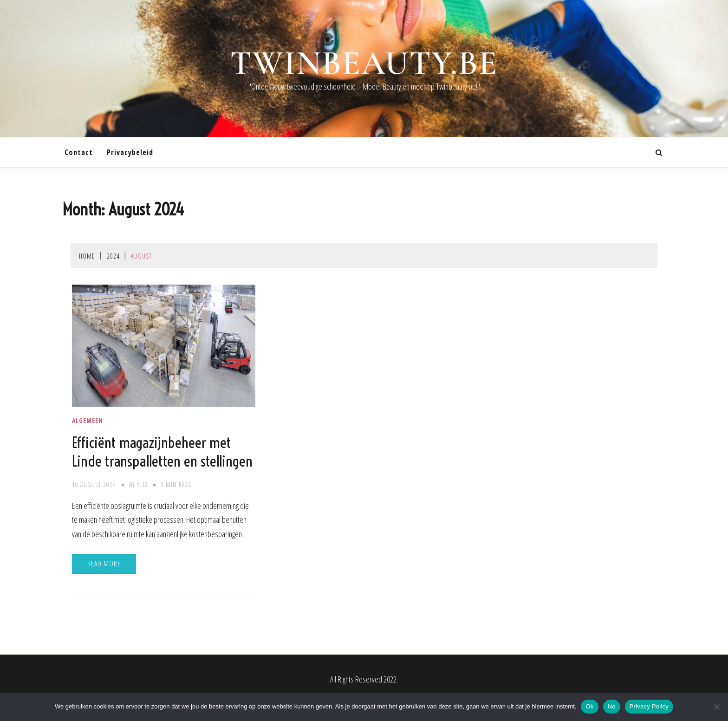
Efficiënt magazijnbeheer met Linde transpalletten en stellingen (162, 452)
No (612, 706)
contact (79, 152)
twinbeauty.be (364, 63)
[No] (716, 707)
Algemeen (88, 421)
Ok (589, 706)
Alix (142, 484)
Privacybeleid (130, 152)
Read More (104, 564)
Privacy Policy (649, 706)
